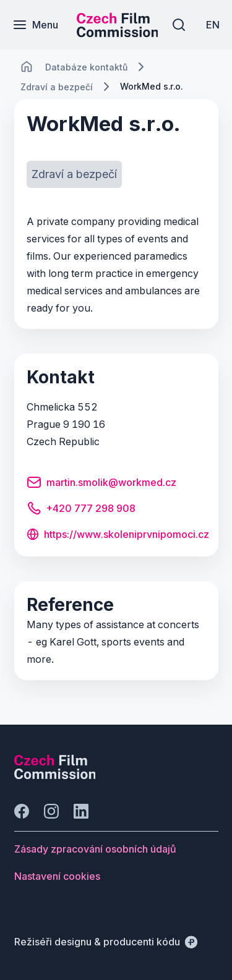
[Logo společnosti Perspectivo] (55, 775)
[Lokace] (86, 67)
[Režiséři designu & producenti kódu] (106, 942)
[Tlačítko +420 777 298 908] (81, 510)
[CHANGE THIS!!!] (27, 67)
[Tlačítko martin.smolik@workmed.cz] (101, 484)
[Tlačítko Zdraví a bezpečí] (74, 174)
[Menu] (35, 25)
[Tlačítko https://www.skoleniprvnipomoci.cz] (118, 535)
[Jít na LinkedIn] (81, 811)
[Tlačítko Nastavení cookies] (57, 876)
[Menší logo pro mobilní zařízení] (118, 33)
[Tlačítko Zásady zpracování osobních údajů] (95, 849)
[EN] (213, 25)
